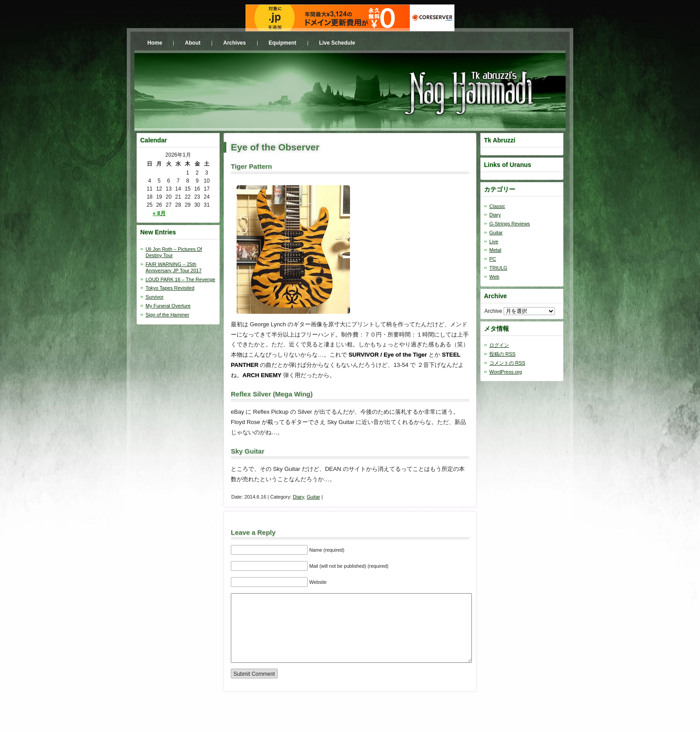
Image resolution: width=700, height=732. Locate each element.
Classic (497, 206)
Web (494, 277)
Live (494, 241)
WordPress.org (506, 372)
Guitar (313, 497)
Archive (493, 311)
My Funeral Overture (168, 306)
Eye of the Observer (275, 147)
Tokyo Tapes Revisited (170, 288)
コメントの (507, 363)
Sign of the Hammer (167, 315)
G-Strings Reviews (510, 224)
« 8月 (159, 213)
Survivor (154, 297)
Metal (495, 250)
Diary (298, 497)
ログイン (499, 345)
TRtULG (498, 268)
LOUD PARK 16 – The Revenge (180, 279)
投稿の (502, 354)
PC (493, 259)
